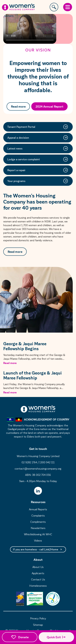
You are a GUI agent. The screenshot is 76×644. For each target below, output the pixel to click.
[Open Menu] (68, 7)
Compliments (38, 522)
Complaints (38, 515)
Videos (38, 540)
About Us (38, 567)
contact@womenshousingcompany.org (38, 469)
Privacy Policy (38, 618)
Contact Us (38, 579)
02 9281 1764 (29, 462)
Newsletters (38, 528)
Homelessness (38, 586)
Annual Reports (38, 509)
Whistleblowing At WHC (38, 534)
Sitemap (38, 625)
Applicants (38, 573)
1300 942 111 (47, 462)
